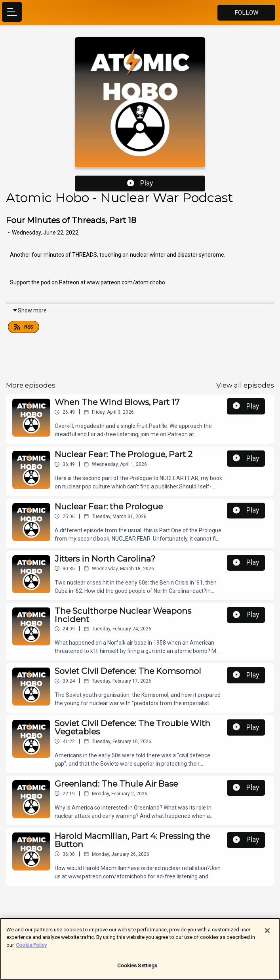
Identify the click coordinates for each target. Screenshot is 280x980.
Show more (30, 310)
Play (140, 183)
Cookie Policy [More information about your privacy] (31, 948)
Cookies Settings (137, 969)
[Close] (267, 934)
